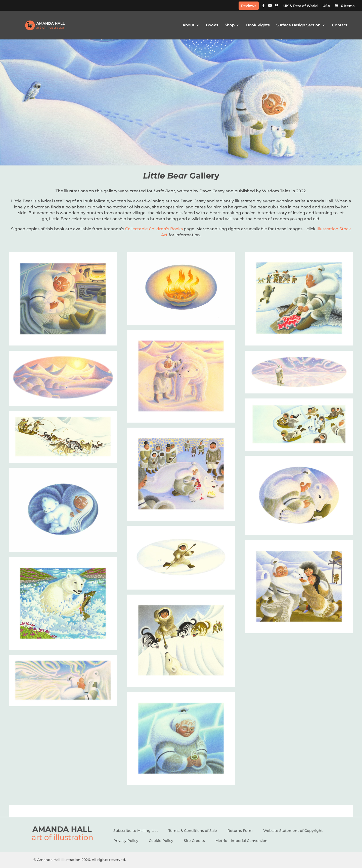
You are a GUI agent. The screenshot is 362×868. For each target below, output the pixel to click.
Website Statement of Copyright (293, 831)
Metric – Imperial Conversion (241, 841)
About (188, 25)
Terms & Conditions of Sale (193, 831)
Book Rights (258, 25)
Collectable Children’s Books (154, 229)
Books (212, 25)
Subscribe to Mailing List (136, 831)
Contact (340, 25)
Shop (230, 25)
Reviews (249, 6)
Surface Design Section (298, 25)
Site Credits (194, 841)
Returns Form (240, 831)
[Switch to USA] (326, 7)
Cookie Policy (161, 841)
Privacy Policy (126, 841)
